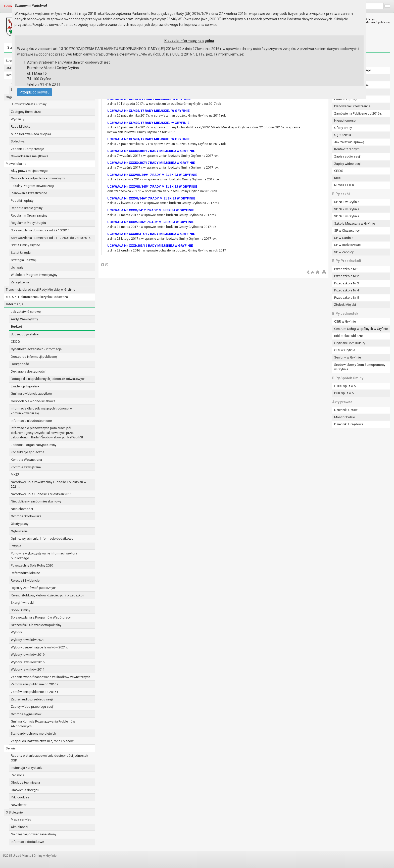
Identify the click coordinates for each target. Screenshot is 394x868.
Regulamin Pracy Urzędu (28, 223)
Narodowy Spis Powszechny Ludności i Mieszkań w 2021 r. (48, 484)
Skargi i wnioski (22, 603)
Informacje (15, 304)
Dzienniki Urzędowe (349, 424)
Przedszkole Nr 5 (347, 298)
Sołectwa (18, 141)
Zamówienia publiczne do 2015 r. (35, 692)
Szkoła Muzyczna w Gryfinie (355, 223)
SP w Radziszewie (347, 245)
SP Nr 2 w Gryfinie (347, 209)
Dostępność (20, 364)
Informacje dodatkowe (27, 842)
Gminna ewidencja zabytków (32, 394)
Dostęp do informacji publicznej (34, 357)
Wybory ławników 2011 (28, 669)
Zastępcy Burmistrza (26, 112)
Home (8, 6)
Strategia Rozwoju (24, 260)
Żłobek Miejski (345, 305)
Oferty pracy (20, 524)
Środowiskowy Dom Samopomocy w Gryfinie (360, 367)
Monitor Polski (345, 417)
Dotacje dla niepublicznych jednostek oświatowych (48, 379)
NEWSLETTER (344, 185)
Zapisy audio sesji (347, 156)
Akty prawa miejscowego (29, 171)
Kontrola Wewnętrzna (26, 460)
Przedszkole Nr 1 (347, 269)
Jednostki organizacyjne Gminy (34, 445)
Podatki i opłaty (22, 201)
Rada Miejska (21, 126)
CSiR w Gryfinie (345, 321)
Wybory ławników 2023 (28, 640)
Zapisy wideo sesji (348, 164)
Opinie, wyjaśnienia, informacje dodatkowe (42, 539)
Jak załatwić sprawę (26, 312)
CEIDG (15, 342)
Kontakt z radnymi (347, 149)
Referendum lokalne (25, 573)
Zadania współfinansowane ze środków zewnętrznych (51, 677)
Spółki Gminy (20, 610)
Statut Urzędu (21, 253)
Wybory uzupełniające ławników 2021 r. (39, 647)
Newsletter (19, 805)
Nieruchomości (22, 509)
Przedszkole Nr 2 (347, 276)
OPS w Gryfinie (345, 350)
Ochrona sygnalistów (26, 714)
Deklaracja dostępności (28, 371)
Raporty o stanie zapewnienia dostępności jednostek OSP (50, 758)
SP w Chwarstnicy (347, 231)
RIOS (338, 178)
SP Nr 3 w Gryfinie (347, 216)
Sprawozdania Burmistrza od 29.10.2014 (40, 230)
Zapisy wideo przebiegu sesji (32, 707)
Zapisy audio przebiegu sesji (32, 699)
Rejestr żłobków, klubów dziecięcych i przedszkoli (47, 595)
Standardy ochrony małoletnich (33, 733)
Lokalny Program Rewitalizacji (32, 186)
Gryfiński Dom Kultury (350, 343)
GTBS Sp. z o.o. (345, 386)
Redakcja (18, 775)
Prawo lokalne (16, 164)
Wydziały (17, 119)
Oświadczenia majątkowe (30, 156)
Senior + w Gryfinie (348, 357)
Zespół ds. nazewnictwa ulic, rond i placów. (42, 741)
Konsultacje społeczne (28, 452)
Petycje (16, 546)
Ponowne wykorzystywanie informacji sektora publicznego (44, 556)
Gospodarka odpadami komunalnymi (38, 178)
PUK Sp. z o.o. (344, 393)
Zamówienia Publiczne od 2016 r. (358, 113)
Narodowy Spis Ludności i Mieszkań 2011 (41, 494)
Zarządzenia (20, 282)
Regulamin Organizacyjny (29, 215)
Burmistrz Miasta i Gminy (29, 104)
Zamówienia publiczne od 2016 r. (35, 684)
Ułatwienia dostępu (25, 790)
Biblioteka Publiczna (349, 336)
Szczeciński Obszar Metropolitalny (36, 625)
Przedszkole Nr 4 (347, 290)
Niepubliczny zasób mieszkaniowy (36, 501)
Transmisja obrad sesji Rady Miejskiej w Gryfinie (40, 290)
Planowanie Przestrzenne (29, 193)
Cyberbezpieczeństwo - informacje (36, 349)
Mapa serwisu (21, 819)
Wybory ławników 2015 (28, 662)
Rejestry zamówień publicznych (34, 588)
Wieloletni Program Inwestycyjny (34, 275)
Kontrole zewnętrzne (26, 467)
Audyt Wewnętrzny (24, 319)
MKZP (15, 474)
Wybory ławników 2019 (28, 655)
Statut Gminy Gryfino (26, 245)
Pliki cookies (20, 797)
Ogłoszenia (19, 531)
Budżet (16, 326)
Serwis (11, 748)
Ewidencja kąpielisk (25, 386)
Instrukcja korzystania (27, 768)
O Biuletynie (14, 812)
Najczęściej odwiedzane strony (34, 834)
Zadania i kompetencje (27, 149)
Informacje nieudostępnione (31, 421)
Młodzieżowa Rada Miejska (31, 134)
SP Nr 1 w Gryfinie (347, 202)
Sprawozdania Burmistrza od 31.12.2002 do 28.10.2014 (51, 238)
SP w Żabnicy (344, 252)
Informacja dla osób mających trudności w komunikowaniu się (42, 411)
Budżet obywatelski (25, 334)
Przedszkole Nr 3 (347, 283)
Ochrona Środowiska (26, 516)
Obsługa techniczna (25, 782)
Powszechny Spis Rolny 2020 (32, 565)
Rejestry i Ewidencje (25, 580)
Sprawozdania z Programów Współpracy (41, 617)
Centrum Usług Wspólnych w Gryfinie (361, 329)
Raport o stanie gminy (27, 208)
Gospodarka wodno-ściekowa (33, 401)
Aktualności (19, 827)
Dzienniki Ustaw (346, 410)
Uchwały (17, 267)
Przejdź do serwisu (35, 92)
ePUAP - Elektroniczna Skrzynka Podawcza (37, 297)
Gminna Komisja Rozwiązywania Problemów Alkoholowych (43, 724)
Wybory (16, 632)
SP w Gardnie (344, 238)
